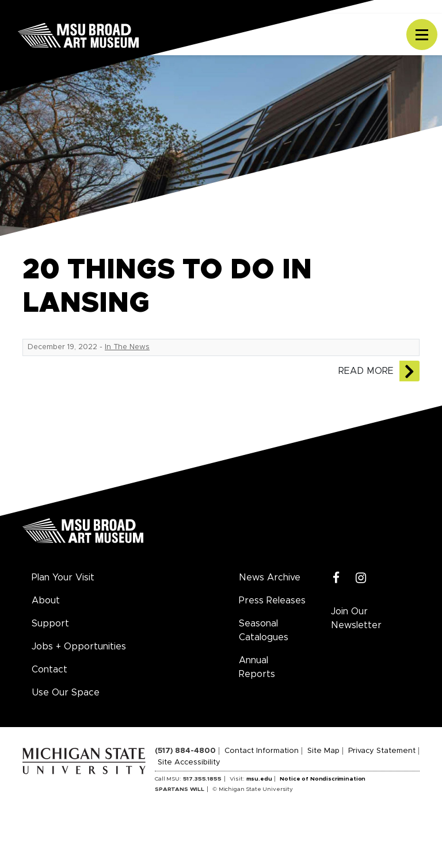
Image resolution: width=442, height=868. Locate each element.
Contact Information (262, 751)
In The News (127, 347)
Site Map (323, 751)
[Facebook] (336, 578)
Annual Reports (257, 667)
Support (50, 624)
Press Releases (272, 601)
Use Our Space (66, 693)
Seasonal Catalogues (264, 630)
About (46, 601)
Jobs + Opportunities (79, 647)
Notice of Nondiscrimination (323, 779)
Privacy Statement (382, 751)
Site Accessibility (189, 762)
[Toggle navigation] (422, 35)
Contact (49, 670)
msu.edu (259, 779)
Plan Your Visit (63, 578)
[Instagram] (361, 578)
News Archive (270, 578)
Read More (366, 371)
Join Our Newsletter (356, 618)
